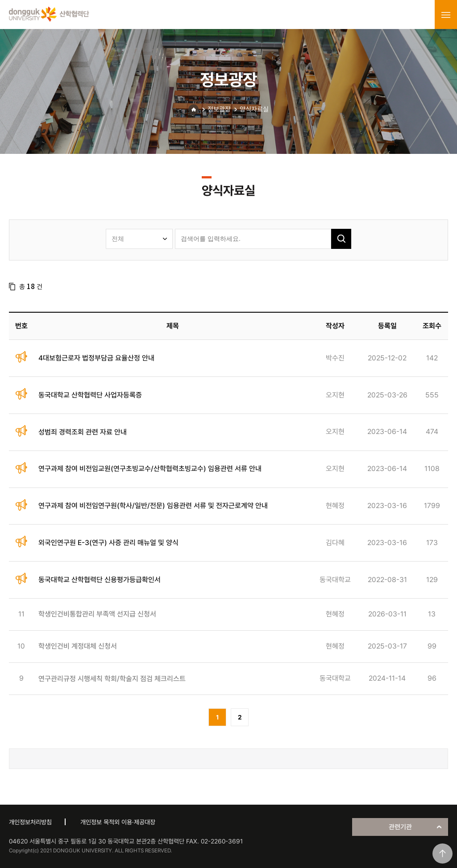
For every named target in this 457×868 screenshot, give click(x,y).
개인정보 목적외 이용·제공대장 (118, 822)
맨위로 (442, 854)
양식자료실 (254, 109)
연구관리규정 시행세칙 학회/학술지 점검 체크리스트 (112, 679)
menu (446, 15)
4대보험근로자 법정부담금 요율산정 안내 (96, 358)
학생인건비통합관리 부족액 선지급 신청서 (97, 614)
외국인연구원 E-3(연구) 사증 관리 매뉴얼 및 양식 (108, 543)
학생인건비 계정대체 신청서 (78, 646)
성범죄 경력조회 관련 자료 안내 (83, 432)
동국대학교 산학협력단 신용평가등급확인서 (100, 580)
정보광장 (219, 109)
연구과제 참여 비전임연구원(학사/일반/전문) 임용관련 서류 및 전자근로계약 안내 (153, 506)
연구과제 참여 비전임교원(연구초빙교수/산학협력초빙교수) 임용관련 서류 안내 (150, 469)
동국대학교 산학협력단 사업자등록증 (90, 395)
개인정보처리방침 (30, 822)
